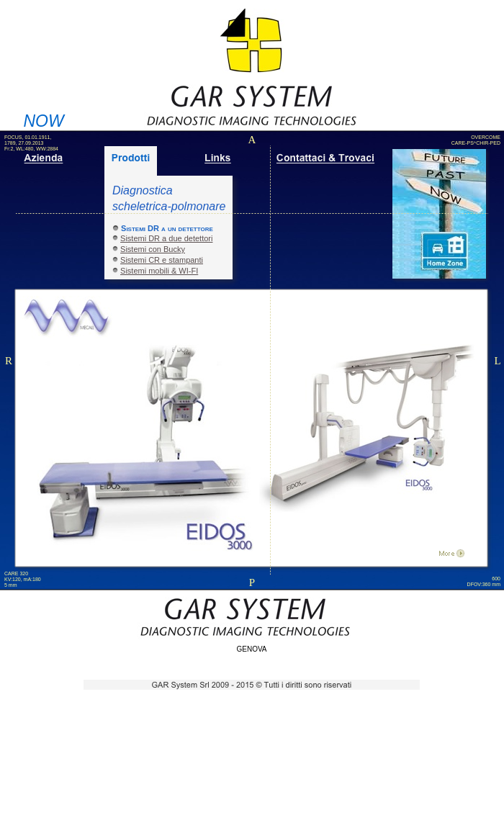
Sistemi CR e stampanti (162, 260)
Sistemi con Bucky (153, 249)
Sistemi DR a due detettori (166, 238)
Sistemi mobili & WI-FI (159, 271)
